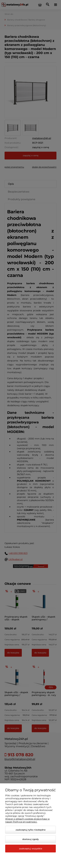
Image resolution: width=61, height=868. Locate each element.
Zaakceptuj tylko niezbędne (31, 830)
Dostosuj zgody (30, 839)
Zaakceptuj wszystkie (31, 849)
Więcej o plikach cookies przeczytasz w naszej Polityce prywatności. (27, 820)
